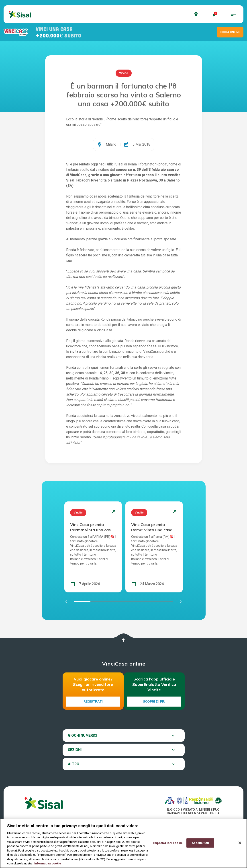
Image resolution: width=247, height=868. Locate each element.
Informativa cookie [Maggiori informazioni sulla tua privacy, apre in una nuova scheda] (48, 863)
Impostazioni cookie (168, 843)
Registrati (93, 701)
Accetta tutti (200, 843)
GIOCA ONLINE (230, 32)
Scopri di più (154, 701)
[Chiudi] (240, 843)
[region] (123, 843)
